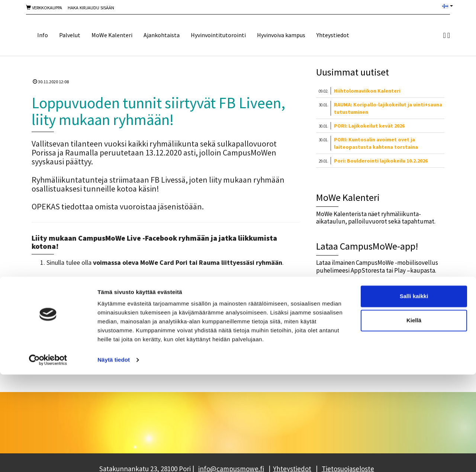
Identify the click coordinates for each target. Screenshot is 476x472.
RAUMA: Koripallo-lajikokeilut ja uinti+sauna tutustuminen (388, 108)
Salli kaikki (414, 394)
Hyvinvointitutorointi (218, 35)
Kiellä (414, 418)
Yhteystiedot (333, 35)
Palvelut (70, 35)
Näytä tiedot (114, 457)
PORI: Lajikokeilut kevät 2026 (369, 126)
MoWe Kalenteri (112, 35)
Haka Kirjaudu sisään (91, 8)
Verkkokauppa (44, 8)
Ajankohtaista (162, 35)
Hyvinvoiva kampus (281, 35)
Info (43, 35)
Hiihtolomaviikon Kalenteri (367, 91)
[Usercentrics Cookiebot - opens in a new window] (48, 457)
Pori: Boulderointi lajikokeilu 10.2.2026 (381, 161)
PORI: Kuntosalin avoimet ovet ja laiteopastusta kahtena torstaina (376, 143)
